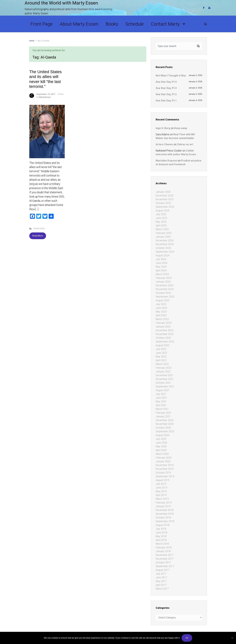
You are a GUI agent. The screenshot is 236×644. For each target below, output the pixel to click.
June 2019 (161, 488)
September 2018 (165, 521)
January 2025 (163, 237)
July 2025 (161, 214)
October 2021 (163, 383)
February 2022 (164, 368)
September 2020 (165, 431)
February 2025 (164, 233)
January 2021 (163, 416)
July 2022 (161, 349)
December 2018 (165, 510)
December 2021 (165, 375)
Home (32, 41)
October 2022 (163, 338)
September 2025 (165, 207)
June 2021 (161, 398)
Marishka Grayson (166, 161)
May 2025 (161, 222)
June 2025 (161, 218)
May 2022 (161, 357)
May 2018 (161, 536)
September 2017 (165, 566)
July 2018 (161, 529)
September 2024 (165, 252)
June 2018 (161, 533)
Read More (38, 236)
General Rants (39, 228)
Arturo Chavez (164, 144)
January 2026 (163, 192)
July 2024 (161, 259)
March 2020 (162, 454)
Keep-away (181, 128)
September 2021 (165, 387)
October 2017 (163, 562)
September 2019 (165, 476)
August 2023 (163, 300)
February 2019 (164, 503)
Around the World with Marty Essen (61, 3)
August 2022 (163, 345)
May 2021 (161, 401)
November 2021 (165, 379)
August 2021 (163, 390)
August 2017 (163, 570)
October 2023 (163, 293)
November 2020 (165, 424)
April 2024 (161, 270)
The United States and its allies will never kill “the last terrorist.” (46, 79)
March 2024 (162, 274)
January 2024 (163, 282)
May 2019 (161, 491)
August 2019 (163, 480)
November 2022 (165, 334)
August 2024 (163, 255)
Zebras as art (185, 144)
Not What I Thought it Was (171, 76)
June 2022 (161, 353)
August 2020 (163, 435)
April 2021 (161, 405)
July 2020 (161, 439)
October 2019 (163, 473)
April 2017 (161, 585)
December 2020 (165, 420)
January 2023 (163, 327)
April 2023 (161, 315)
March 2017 (162, 589)
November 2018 (165, 514)
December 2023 (165, 285)
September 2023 (165, 297)
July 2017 (161, 574)
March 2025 (162, 229)
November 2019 (165, 469)
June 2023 (161, 308)
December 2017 (165, 555)
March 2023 (162, 319)
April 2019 (161, 495)
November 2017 (165, 559)
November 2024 (165, 244)
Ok (187, 638)
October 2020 (163, 428)
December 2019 (165, 465)
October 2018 (163, 518)
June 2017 (161, 577)
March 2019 (162, 499)
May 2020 (161, 446)
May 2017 (161, 581)
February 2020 (164, 458)
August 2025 (163, 211)
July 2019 (161, 484)
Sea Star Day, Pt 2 (166, 94)
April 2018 (161, 540)
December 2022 (165, 330)
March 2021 (162, 409)
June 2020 (161, 443)
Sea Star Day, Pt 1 (166, 101)
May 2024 (161, 267)
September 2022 (165, 342)
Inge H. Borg (163, 128)
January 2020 (163, 461)
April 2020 (161, 450)
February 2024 (164, 278)
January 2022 (163, 372)
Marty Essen (45, 97)
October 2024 (163, 248)
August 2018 (163, 525)
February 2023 (164, 323)
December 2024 (165, 240)
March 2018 (162, 544)
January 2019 (163, 506)
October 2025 (163, 203)
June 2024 (161, 263)
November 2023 (165, 289)
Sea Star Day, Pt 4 (166, 82)
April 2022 (161, 360)
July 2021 (161, 394)
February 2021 (164, 413)
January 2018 (163, 551)
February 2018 (164, 548)
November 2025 (165, 199)
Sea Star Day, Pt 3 (166, 88)
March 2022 (162, 364)
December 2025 (165, 196)
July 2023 (161, 304)
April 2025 (161, 226)
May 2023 (161, 312)
